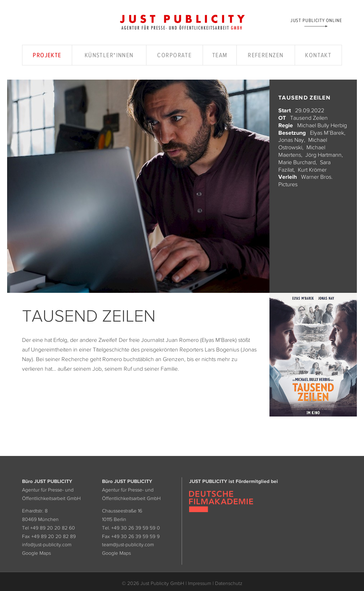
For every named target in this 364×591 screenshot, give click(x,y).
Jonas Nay (291, 140)
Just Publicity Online (316, 20)
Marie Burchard (297, 162)
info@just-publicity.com (47, 544)
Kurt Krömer (312, 170)
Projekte (47, 55)
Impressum (200, 583)
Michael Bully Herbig (322, 125)
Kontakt (318, 55)
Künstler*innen (109, 55)
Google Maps (36, 553)
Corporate (174, 55)
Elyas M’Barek (327, 133)
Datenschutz (229, 583)
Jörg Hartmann (323, 155)
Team (220, 55)
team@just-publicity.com (128, 544)
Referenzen (266, 55)
